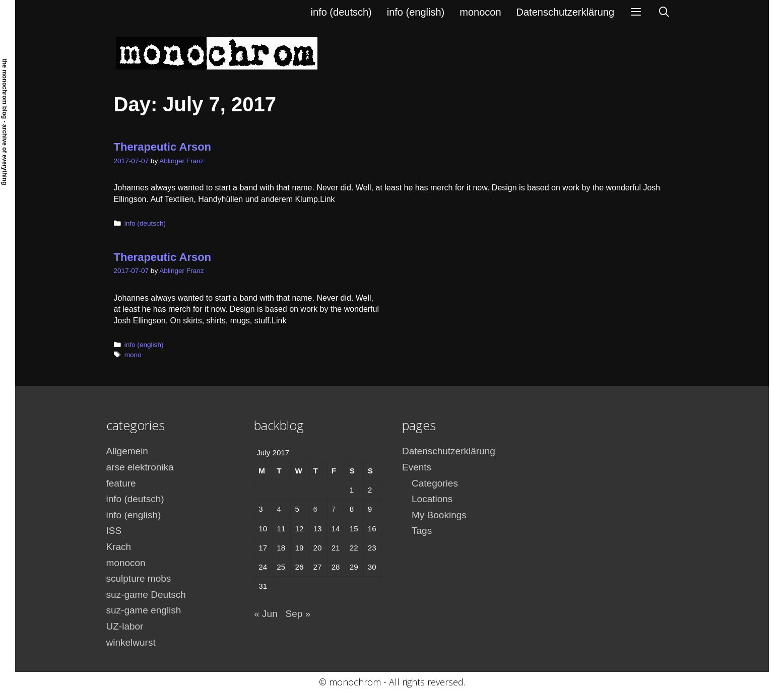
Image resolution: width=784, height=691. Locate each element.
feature (121, 483)
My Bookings (439, 515)
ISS (114, 531)
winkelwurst (131, 642)
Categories (435, 483)
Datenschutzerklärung (566, 12)
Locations (432, 499)
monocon (480, 12)
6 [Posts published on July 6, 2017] (315, 509)
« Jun (266, 614)
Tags (422, 531)
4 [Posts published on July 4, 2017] (279, 509)
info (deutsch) (341, 12)
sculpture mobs (139, 578)
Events (417, 467)
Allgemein (127, 451)
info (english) (416, 12)
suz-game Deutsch (146, 595)
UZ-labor (125, 626)
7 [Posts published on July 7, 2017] (334, 509)
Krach (119, 547)
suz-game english (144, 610)
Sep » (298, 614)
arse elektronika (140, 467)
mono (133, 355)
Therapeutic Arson (163, 147)
